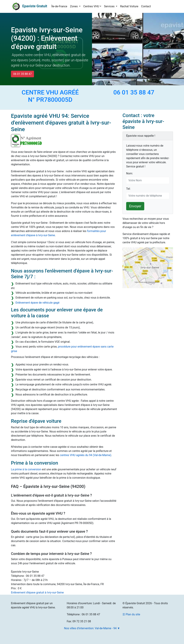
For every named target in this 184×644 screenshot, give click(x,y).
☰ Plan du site (131, 614)
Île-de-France (59, 6)
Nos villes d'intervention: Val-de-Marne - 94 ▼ (92, 628)
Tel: (128, 189)
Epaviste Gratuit (35, 6)
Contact (146, 6)
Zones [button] (74, 6)
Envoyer (135, 206)
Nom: (129, 173)
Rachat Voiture (129, 6)
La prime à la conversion (26, 469)
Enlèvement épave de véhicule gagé (37, 303)
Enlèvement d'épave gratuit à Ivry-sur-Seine (37, 593)
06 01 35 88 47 (22, 74)
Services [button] (110, 6)
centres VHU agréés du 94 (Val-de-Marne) (86, 455)
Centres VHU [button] (91, 6)
